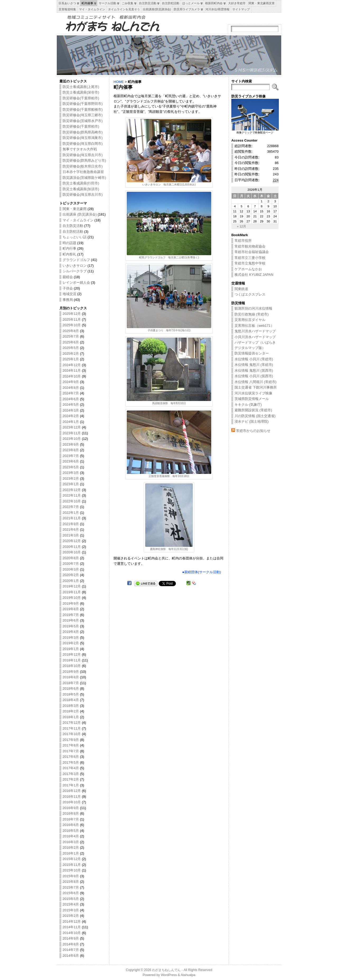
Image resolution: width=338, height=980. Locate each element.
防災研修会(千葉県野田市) (83, 104)
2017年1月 (71, 785)
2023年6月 (71, 461)
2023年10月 (72, 439)
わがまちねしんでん (166, 970)
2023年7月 (71, 456)
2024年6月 (71, 399)
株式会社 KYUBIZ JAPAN (254, 275)
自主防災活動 (73, 226)
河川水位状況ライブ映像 (253, 393)
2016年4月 (71, 836)
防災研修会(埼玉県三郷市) (83, 115)
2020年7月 (71, 564)
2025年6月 (71, 342)
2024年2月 (71, 416)
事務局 (68, 300)
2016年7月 (71, 819)
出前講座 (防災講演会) (80, 214)
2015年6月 (71, 893)
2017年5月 (71, 762)
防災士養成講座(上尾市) (81, 87)
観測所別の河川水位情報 (253, 308)
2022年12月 (72, 490)
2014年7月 (71, 950)
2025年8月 (71, 331)
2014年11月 (72, 927)
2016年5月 (71, 831)
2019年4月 (71, 632)
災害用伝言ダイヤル (250, 320)
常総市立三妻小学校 (250, 258)
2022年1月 (71, 513)
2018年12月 (72, 654)
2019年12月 (72, 586)
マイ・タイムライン (78, 220)
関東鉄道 (241, 289)
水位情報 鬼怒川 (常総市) (254, 365)
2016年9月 (71, 808)
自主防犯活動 (73, 232)
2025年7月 (71, 336)
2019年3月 (71, 638)
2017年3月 (71, 774)
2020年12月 (72, 541)
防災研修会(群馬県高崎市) (83, 132)
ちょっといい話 (75, 237)
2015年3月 (71, 910)
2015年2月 (71, 916)
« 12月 (241, 226)
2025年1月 (71, 359)
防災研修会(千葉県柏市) (81, 98)
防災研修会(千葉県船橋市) (83, 109)
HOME (119, 82)
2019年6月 (71, 620)
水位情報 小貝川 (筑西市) (254, 376)
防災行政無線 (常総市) (252, 314)
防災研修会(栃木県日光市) (83, 166)
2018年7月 (71, 683)
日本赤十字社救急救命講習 (83, 172)
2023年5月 (71, 467)
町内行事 (69, 248)
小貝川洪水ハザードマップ (255, 337)
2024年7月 (71, 393)
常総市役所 (243, 241)
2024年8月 (71, 388)
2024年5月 (71, 405)
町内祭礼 (69, 254)
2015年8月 (71, 882)
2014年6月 (71, 956)
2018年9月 (71, 672)
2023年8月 (71, 450)
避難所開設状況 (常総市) (253, 410)
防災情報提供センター (252, 353)
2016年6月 (71, 825)
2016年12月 (72, 791)
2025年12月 (72, 314)
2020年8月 (71, 558)
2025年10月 (72, 325)
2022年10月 (72, 501)
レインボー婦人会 (76, 283)
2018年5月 (71, 694)
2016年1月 (71, 853)
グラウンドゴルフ (76, 260)
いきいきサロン (75, 266)
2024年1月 (71, 422)
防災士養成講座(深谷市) (81, 92)
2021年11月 (72, 518)
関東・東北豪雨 (75, 209)
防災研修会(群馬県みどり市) (84, 160)
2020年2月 (71, 575)
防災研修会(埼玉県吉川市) (83, 155)
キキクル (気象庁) (248, 405)
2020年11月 (72, 547)
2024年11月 (72, 370)
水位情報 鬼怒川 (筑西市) (254, 370)
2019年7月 (71, 615)
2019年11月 (72, 592)
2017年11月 (72, 728)
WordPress (169, 975)
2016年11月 (72, 797)
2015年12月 (72, 859)
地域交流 (69, 294)
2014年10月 (72, 933)
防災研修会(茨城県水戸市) (83, 121)
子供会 (68, 288)
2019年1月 (71, 649)
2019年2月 (71, 643)
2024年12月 (72, 365)
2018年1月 (71, 717)
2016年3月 (71, 842)
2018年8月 (71, 677)
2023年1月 (71, 484)
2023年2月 (71, 479)
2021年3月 (71, 535)
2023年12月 (72, 427)
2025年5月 (71, 348)
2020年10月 (72, 552)
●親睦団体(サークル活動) (202, 572)
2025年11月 (72, 319)
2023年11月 (72, 433)
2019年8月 (71, 609)
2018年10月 (72, 666)
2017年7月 (71, 751)
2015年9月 (71, 876)
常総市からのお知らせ (253, 431)
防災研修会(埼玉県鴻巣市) (83, 138)
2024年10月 (72, 376)
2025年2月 (71, 354)
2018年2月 (71, 711)
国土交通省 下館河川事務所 (256, 387)
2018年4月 (71, 700)
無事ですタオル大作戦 (80, 149)
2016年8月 (71, 813)
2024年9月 (71, 382)
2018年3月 (71, 706)
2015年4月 (71, 904)
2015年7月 (71, 887)
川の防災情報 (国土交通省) (255, 416)
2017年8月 (71, 745)
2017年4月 (71, 768)
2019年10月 (72, 598)
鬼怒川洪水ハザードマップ (255, 331)
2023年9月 (71, 444)
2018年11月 (72, 660)
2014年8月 (71, 944)
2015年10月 (72, 870)
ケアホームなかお (248, 269)
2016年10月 (72, 802)
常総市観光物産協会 (250, 246)
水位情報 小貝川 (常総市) (254, 359)
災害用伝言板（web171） (254, 326)
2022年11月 (72, 495)
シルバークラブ (75, 271)
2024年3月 (71, 410)
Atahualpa (188, 975)
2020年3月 (71, 569)
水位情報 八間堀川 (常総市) (255, 382)
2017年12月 (72, 723)
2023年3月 (71, 473)
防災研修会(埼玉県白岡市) (83, 144)
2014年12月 (72, 921)
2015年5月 (71, 899)
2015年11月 (72, 865)
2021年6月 (71, 529)
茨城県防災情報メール (252, 399)
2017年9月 (71, 740)
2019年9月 (71, 603)
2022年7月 (71, 507)
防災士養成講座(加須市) (81, 189)
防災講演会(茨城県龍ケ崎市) (84, 178)
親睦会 (68, 277)
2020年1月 (71, 581)
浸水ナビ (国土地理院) (252, 421)
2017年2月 (71, 779)
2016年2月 (71, 848)
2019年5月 (71, 626)
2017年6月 (71, 757)
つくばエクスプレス (250, 294)
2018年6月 (71, 689)
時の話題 (69, 243)
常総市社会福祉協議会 (252, 252)
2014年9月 (71, 938)
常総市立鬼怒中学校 (250, 263)
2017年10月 (72, 734)
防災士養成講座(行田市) (81, 183)
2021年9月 (71, 524)
